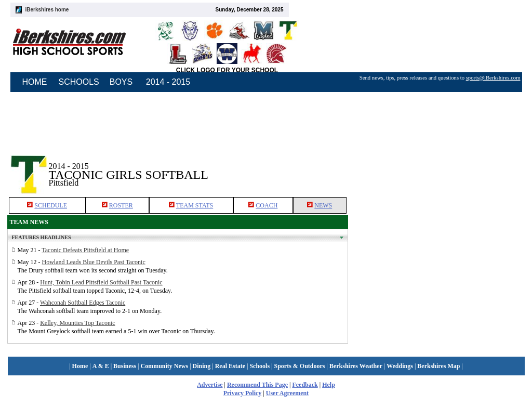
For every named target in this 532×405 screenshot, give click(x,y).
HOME (35, 82)
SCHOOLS (79, 82)
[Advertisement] (436, 166)
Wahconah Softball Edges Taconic (83, 303)
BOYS (121, 82)
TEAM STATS (195, 205)
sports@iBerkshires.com (493, 78)
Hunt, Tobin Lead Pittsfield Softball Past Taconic (101, 282)
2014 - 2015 (168, 82)
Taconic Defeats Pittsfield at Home (85, 250)
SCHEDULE (51, 205)
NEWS (323, 205)
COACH (267, 205)
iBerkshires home (47, 10)
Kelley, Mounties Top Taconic (77, 323)
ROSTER (121, 205)
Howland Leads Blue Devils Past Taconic (94, 262)
